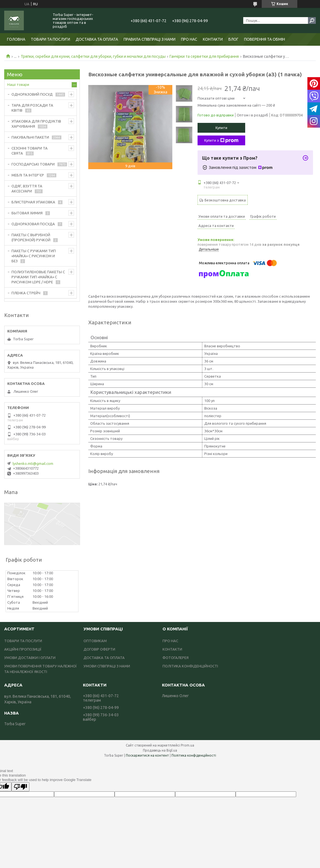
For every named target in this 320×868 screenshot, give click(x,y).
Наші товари (18, 84)
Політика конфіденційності (194, 755)
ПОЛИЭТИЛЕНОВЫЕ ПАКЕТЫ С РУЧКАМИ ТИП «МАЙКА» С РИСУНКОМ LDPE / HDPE (38, 277)
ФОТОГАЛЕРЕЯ (176, 658)
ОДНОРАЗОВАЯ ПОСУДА (33, 224)
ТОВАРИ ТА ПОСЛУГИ (50, 39)
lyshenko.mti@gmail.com (33, 463)
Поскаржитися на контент (147, 755)
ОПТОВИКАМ (95, 641)
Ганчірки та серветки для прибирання (204, 56)
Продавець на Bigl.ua (160, 750)
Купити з (221, 141)
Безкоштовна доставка (225, 200)
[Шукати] (312, 20)
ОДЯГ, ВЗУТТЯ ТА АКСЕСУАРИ (27, 189)
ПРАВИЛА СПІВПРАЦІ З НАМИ (149, 39)
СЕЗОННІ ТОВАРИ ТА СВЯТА (30, 151)
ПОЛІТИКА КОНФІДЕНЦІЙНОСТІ (190, 666)
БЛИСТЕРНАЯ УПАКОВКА (33, 202)
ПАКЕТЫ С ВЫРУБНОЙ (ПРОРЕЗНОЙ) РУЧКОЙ (31, 237)
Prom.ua (187, 745)
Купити (221, 128)
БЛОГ (233, 39)
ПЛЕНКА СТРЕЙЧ (26, 293)
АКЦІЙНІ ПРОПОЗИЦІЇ (23, 649)
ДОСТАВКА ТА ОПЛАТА (97, 39)
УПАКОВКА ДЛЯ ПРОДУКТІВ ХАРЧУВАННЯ (36, 124)
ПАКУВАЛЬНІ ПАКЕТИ (30, 137)
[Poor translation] (20, 787)
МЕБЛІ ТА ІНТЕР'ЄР (28, 175)
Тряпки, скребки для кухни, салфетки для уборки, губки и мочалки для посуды (93, 56)
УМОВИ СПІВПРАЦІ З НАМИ (107, 666)
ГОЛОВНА (16, 39)
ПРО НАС (189, 39)
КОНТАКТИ (213, 39)
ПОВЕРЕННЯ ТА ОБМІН (265, 39)
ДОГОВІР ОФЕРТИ (99, 649)
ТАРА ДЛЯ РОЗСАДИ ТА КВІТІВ (32, 108)
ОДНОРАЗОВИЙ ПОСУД (32, 94)
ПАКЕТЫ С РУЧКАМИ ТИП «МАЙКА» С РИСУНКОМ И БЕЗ (34, 256)
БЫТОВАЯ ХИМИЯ (27, 213)
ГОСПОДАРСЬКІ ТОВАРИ (33, 164)
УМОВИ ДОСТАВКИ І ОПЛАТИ (30, 658)
